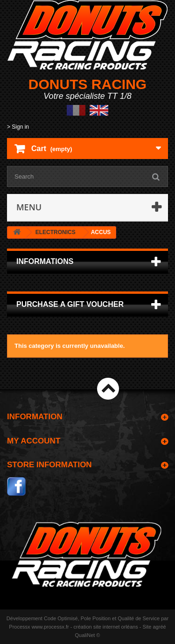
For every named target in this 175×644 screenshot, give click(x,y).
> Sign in (18, 127)
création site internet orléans (106, 627)
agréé (160, 627)
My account (34, 441)
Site (147, 627)
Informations (45, 261)
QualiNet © (88, 635)
